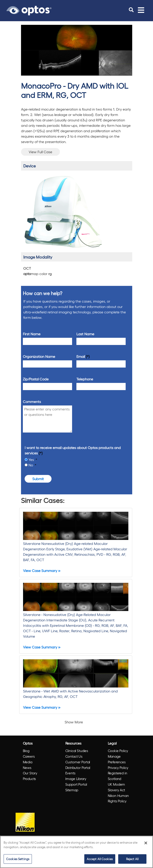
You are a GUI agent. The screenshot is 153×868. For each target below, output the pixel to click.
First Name (32, 334)
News (27, 768)
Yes (32, 459)
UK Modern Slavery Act (117, 787)
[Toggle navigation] (141, 10)
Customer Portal (78, 762)
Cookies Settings (18, 859)
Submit (38, 479)
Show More (74, 722)
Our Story (30, 773)
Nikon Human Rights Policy (118, 798)
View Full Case (40, 152)
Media (28, 762)
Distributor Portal (78, 768)
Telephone (85, 379)
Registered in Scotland (118, 776)
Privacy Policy (118, 768)
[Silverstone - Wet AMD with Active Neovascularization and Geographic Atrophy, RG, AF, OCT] (76, 685)
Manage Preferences (117, 759)
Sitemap (72, 790)
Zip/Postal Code (36, 379)
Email (81, 356)
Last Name (85, 334)
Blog (26, 751)
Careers (29, 756)
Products (29, 779)
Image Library (76, 779)
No (31, 465)
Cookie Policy (118, 751)
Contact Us (74, 756)
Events (70, 773)
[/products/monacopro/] (63, 212)
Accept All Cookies (100, 859)
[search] (131, 10)
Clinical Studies (77, 751)
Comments (32, 402)
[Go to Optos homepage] (29, 10)
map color (38, 274)
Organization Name (39, 356)
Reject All (132, 859)
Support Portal (76, 784)
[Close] (146, 843)
